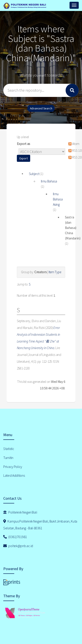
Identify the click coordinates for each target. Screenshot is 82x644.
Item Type (55, 272)
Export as (24, 144)
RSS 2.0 (74, 157)
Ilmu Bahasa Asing (58, 199)
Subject (34, 174)
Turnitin (8, 458)
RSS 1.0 (74, 151)
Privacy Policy (13, 467)
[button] (24, 158)
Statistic (9, 449)
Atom (73, 144)
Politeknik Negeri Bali (20, 512)
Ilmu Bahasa (49, 181)
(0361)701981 (15, 537)
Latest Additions (14, 475)
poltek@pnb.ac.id (18, 546)
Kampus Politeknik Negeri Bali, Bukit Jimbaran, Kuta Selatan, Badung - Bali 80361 (40, 525)
